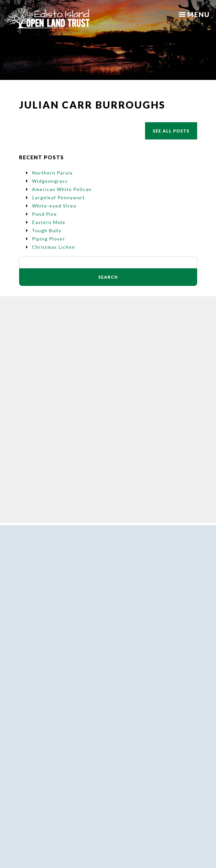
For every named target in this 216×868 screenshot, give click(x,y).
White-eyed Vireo (54, 206)
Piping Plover (49, 239)
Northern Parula (52, 173)
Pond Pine (45, 214)
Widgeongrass (50, 181)
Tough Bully (47, 230)
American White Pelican (62, 189)
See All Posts (171, 131)
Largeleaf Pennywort (58, 197)
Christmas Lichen (54, 247)
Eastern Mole (49, 222)
